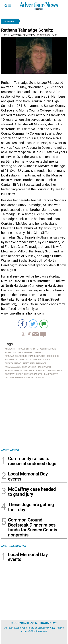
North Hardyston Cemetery (18, 35)
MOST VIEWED (10, 450)
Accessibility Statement (34, 631)
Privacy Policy (55, 628)
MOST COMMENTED (14, 546)
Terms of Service (36, 628)
